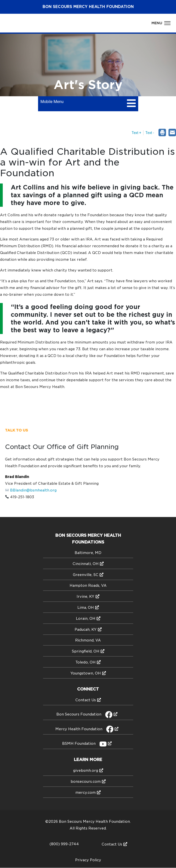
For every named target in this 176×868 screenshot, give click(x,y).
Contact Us (86, 700)
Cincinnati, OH (86, 564)
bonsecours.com (86, 781)
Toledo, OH (85, 662)
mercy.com (85, 792)
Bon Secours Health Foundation (88, 7)
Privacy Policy (88, 860)
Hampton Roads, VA (88, 585)
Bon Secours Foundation (84, 714)
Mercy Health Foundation (84, 729)
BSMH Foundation (84, 743)
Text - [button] (150, 133)
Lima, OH (86, 607)
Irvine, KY (85, 596)
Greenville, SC (86, 575)
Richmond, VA (88, 640)
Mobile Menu (52, 102)
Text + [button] (136, 133)
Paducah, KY (86, 629)
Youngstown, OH (86, 673)
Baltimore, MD (88, 553)
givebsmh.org (86, 770)
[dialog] (172, 133)
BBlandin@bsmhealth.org (33, 490)
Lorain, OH (86, 618)
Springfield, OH (86, 651)
